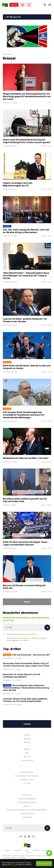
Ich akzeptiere (22, 634)
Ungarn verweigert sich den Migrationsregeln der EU (18, 184)
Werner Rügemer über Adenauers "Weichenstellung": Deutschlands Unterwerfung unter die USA (26, 688)
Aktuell (27, 735)
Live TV (14, 5)
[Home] (5, 5)
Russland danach (27, 772)
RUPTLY (27, 757)
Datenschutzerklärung (27, 799)
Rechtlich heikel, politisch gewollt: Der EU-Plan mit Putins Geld (25, 500)
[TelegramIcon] (21, 836)
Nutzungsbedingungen (27, 802)
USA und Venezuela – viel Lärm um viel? (31, 655)
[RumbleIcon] (29, 836)
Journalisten (27, 817)
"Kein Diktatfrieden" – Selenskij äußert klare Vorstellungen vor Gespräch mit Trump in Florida (26, 276)
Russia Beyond (27, 760)
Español (36, 850)
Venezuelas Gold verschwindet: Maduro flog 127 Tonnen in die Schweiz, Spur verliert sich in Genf (26, 665)
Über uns (27, 806)
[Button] (47, 628)
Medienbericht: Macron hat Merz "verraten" (26, 458)
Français (46, 850)
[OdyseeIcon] (34, 836)
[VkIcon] (25, 836)
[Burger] (50, 5)
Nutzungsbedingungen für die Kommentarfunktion (27, 810)
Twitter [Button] (27, 724)
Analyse (27, 739)
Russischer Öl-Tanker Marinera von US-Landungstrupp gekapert (22, 676)
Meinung (27, 742)
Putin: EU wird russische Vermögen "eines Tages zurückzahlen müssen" (25, 543)
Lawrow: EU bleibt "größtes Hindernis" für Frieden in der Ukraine (25, 320)
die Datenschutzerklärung (28, 634)
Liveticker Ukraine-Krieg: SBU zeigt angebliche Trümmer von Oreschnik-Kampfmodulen (25, 700)
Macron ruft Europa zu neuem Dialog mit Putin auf (24, 587)
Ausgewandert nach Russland (27, 776)
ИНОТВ (27, 749)
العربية (27, 850)
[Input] (27, 627)
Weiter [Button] (27, 602)
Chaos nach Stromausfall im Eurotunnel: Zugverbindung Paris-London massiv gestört (27, 141)
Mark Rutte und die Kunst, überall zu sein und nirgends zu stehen (27, 367)
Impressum (27, 795)
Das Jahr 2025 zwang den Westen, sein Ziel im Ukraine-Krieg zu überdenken (26, 231)
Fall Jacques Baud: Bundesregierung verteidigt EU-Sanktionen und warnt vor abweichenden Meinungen (24, 415)
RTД (27, 753)
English (8, 850)
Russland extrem (27, 779)
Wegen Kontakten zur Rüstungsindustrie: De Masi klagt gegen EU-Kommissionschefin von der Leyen (27, 96)
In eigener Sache (27, 813)
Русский (18, 850)
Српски (29, 852)
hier (13, 865)
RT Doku (27, 783)
